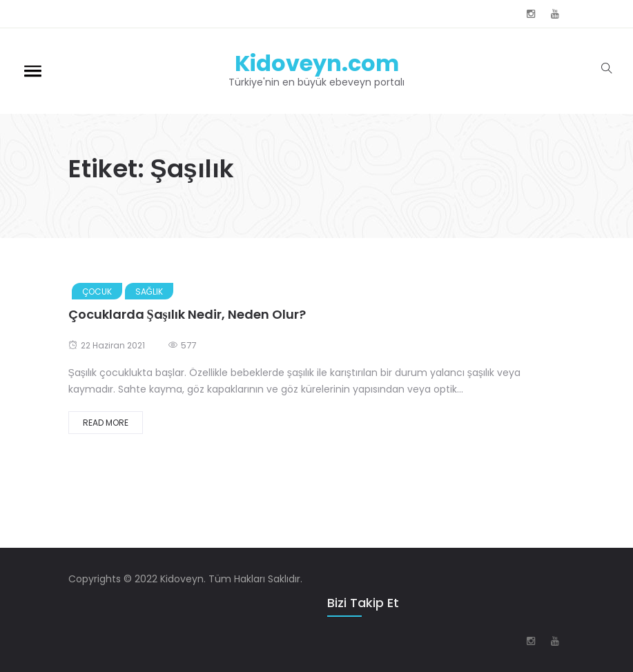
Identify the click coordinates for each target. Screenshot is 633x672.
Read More (106, 423)
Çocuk (97, 291)
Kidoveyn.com (317, 63)
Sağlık (149, 291)
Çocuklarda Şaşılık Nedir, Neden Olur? (187, 314)
